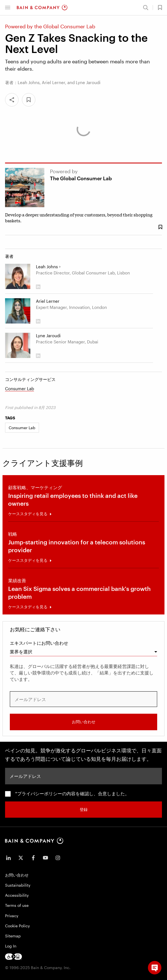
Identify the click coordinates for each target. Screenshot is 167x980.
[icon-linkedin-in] (8, 858)
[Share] (12, 100)
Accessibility (17, 895)
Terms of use (17, 905)
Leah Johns (47, 267)
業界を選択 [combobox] (21, 652)
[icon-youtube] (45, 858)
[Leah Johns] (18, 276)
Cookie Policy (17, 926)
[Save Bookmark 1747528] (160, 227)
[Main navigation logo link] (42, 8)
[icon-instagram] (58, 858)
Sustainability (18, 885)
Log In (11, 946)
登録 (84, 809)
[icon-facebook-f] (33, 858)
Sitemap (13, 936)
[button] (8, 8)
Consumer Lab (20, 389)
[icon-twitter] (21, 858)
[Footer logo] (13, 957)
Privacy (12, 916)
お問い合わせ (84, 722)
